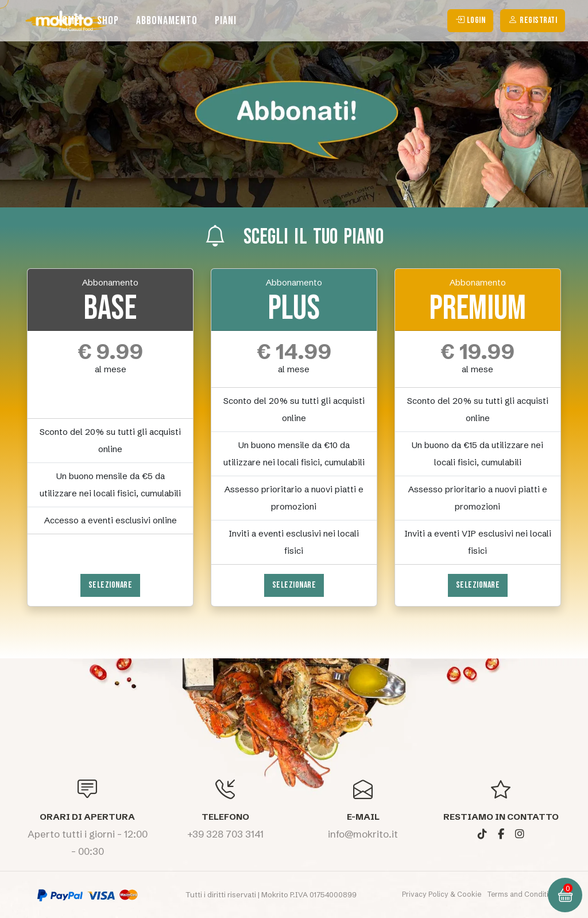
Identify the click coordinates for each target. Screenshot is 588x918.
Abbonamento (167, 21)
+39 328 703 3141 (225, 834)
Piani (226, 21)
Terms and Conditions (524, 894)
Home (68, 21)
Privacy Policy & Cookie (442, 894)
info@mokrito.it (363, 834)
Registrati (533, 21)
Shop (108, 21)
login (471, 21)
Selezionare (111, 585)
